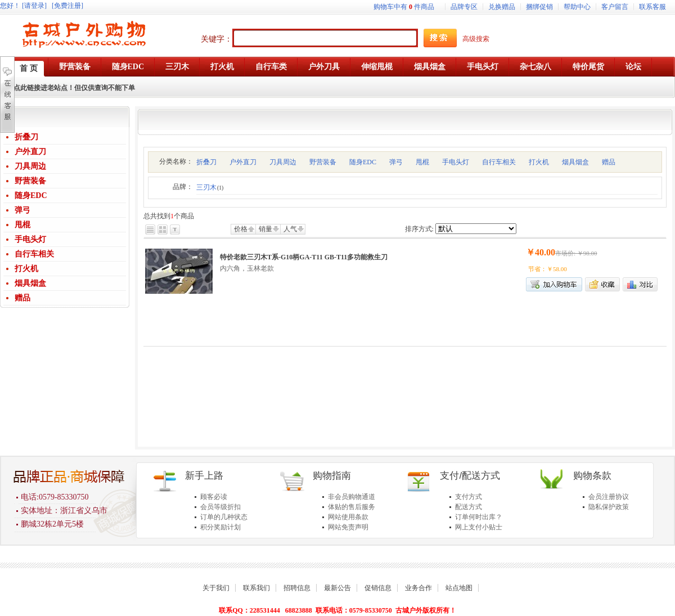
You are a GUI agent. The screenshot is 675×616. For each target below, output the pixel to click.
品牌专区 (464, 7)
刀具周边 (30, 166)
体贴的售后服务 (352, 507)
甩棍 (22, 225)
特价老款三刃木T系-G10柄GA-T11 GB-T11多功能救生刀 (304, 257)
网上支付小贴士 (479, 527)
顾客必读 (214, 497)
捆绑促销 (539, 7)
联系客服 (652, 7)
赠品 (22, 298)
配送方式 (469, 507)
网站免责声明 (348, 527)
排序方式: (419, 229)
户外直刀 (30, 152)
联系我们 (256, 588)
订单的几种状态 (224, 517)
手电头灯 (30, 239)
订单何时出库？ (479, 517)
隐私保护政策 (609, 507)
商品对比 (640, 284)
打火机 (26, 269)
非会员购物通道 (352, 497)
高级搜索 (476, 39)
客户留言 (615, 7)
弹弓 (22, 210)
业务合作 (418, 588)
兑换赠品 (502, 7)
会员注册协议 (609, 497)
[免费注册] (67, 6)
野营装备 (30, 181)
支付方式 (469, 497)
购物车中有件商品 (404, 7)
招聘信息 (297, 588)
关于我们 (216, 588)
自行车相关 (34, 254)
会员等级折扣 (220, 507)
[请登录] (34, 6)
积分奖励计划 (220, 527)
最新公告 (337, 588)
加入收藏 (602, 284)
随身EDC (31, 195)
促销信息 (378, 588)
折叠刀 (26, 137)
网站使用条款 (348, 517)
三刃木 (210, 187)
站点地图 (459, 588)
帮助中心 (577, 7)
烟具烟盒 (30, 283)
